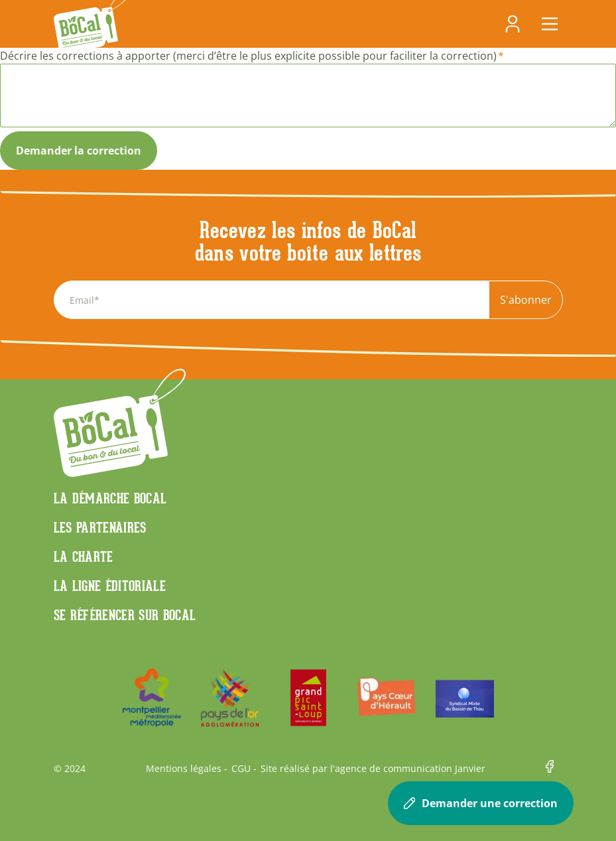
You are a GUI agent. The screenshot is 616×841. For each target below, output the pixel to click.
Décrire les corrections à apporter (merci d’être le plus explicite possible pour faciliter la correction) (248, 56)
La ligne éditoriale (110, 586)
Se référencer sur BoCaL (125, 615)
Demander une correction (481, 803)
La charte (84, 556)
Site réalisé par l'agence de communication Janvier (373, 769)
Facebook (554, 769)
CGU (241, 769)
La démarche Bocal (110, 498)
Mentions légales (184, 769)
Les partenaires (100, 527)
